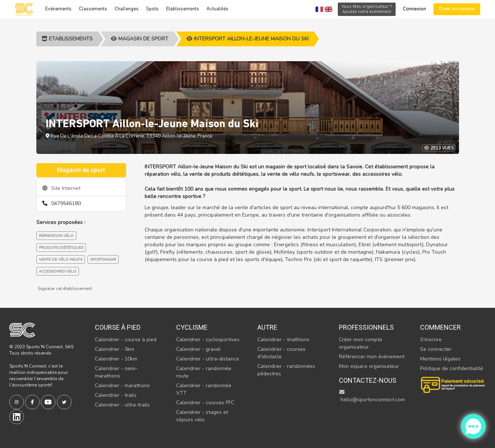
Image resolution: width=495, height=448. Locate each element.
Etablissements (183, 9)
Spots (152, 9)
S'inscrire (431, 340)
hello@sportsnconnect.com (372, 396)
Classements (93, 9)
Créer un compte (457, 9)
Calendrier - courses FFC (205, 403)
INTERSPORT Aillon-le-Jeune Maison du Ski (247, 39)
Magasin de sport (140, 39)
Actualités (217, 9)
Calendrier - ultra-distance (208, 359)
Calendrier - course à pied (126, 340)
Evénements (58, 9)
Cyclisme (192, 327)
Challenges (127, 9)
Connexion (415, 9)
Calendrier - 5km (115, 349)
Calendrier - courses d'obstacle (281, 353)
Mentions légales (440, 359)
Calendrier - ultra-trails (122, 405)
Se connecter (436, 349)
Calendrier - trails (116, 395)
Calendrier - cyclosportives (208, 340)
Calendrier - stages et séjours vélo (202, 416)
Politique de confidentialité (452, 368)
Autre (267, 327)
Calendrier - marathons (122, 386)
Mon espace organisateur (369, 366)
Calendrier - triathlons (283, 340)
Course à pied (118, 327)
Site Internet (61, 188)
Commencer (440, 327)
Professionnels (366, 327)
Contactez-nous (368, 380)
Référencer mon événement (372, 357)
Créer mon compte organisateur (361, 343)
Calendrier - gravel (198, 349)
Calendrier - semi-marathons (116, 372)
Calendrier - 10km (116, 359)
